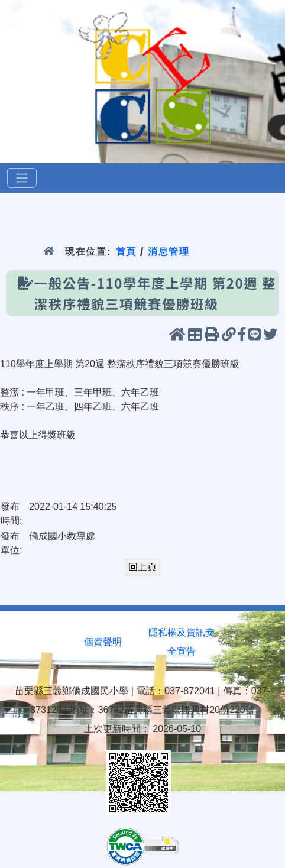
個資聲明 (103, 642)
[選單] (22, 178)
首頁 (126, 252)
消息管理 (169, 252)
